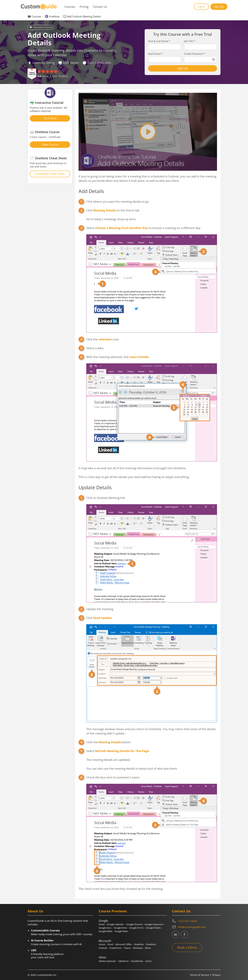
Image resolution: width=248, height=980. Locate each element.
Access (102, 944)
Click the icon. (103, 339)
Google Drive (120, 928)
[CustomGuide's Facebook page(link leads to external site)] (184, 934)
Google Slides (105, 931)
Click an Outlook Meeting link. (106, 498)
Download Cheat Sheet (50, 174)
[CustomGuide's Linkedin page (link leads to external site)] (175, 934)
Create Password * (195, 54)
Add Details (91, 191)
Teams (127, 948)
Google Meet (121, 931)
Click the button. (109, 742)
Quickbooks (137, 961)
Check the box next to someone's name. (113, 777)
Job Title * (190, 41)
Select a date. (95, 348)
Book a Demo (187, 947)
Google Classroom (154, 924)
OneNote (54, 16)
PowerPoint (116, 948)
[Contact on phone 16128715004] (196, 921)
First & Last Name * (159, 41)
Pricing (84, 7)
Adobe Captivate (107, 961)
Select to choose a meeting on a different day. (144, 228)
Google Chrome (134, 924)
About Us (35, 911)
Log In (201, 7)
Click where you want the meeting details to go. (118, 202)
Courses (70, 7)
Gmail (102, 924)
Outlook (103, 948)
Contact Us (100, 7)
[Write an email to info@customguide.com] (196, 927)
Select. (118, 751)
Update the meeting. (100, 609)
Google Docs (105, 928)
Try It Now (50, 118)
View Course (50, 145)
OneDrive (139, 944)
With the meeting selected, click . (118, 357)
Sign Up (219, 7)
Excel (110, 944)
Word (148, 948)
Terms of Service (199, 975)
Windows (138, 948)
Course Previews (113, 911)
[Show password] (214, 59)
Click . (99, 618)
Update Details (95, 487)
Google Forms (136, 928)
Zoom (149, 961)
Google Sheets (153, 928)
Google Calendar (115, 924)
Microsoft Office (123, 944)
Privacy (216, 975)
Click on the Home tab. (113, 210)
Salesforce (123, 961)
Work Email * (156, 54)
